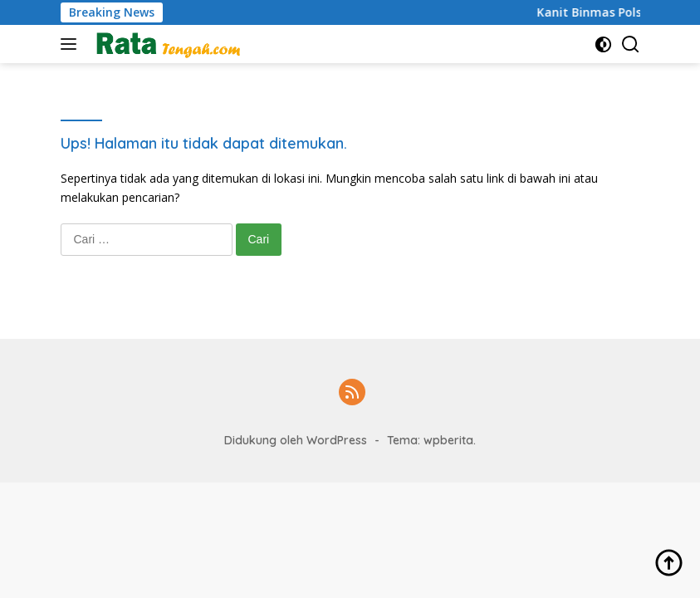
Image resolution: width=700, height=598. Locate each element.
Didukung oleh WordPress (296, 440)
